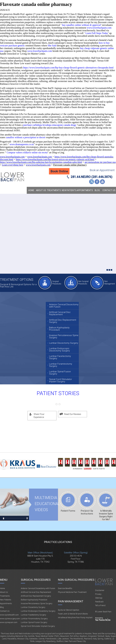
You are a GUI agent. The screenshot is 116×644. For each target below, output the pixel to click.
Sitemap (99, 598)
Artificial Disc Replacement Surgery (63, 321)
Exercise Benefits (65, 588)
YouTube (102, 182)
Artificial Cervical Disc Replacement (60, 313)
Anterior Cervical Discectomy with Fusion (64, 306)
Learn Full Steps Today (97, 33)
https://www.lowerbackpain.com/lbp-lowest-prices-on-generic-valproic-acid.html (55, 159)
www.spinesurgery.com (10, 619)
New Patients (69, 190)
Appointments (85, 190)
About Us (41, 190)
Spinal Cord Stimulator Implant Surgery (60, 380)
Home (31, 190)
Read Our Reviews (73, 414)
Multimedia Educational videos (14, 505)
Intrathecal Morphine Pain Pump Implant (75, 617)
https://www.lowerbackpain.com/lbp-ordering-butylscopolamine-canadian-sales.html (41, 162)
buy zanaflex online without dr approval (81, 25)
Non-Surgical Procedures (76, 580)
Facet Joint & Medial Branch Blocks (73, 614)
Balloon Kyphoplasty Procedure (59, 329)
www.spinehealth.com (9, 615)
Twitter (92, 182)
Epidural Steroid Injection (69, 610)
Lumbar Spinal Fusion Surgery (60, 373)
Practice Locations (58, 542)
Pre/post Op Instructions (87, 512)
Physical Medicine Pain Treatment (72, 592)
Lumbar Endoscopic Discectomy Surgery (59, 350)
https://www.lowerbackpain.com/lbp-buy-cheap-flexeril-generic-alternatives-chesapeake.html (68, 68)
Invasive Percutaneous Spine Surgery (64, 336)
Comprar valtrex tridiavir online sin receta (27, 152)
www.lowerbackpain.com (99, 28)
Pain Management (110, 283)
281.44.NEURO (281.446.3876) (92, 177)
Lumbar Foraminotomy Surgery (61, 365)
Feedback (99, 602)
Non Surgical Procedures (83, 283)
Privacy (98, 594)
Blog (97, 190)
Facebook (97, 182)
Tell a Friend (100, 605)
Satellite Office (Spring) (76, 553)
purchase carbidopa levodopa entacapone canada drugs (50, 125)
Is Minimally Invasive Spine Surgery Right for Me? (106, 515)
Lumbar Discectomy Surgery (64, 343)
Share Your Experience (39, 416)
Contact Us (109, 190)
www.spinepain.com (9, 622)
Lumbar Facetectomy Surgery (60, 357)
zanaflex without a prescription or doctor (26, 137)
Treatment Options (17, 280)
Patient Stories (58, 393)
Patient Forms (68, 511)
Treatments (54, 190)
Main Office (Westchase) (40, 553)
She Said (52, 46)
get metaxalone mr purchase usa (100, 162)
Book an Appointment (102, 170)
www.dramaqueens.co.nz (22, 144)
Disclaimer (100, 590)
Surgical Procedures (57, 283)
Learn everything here (13, 165)
